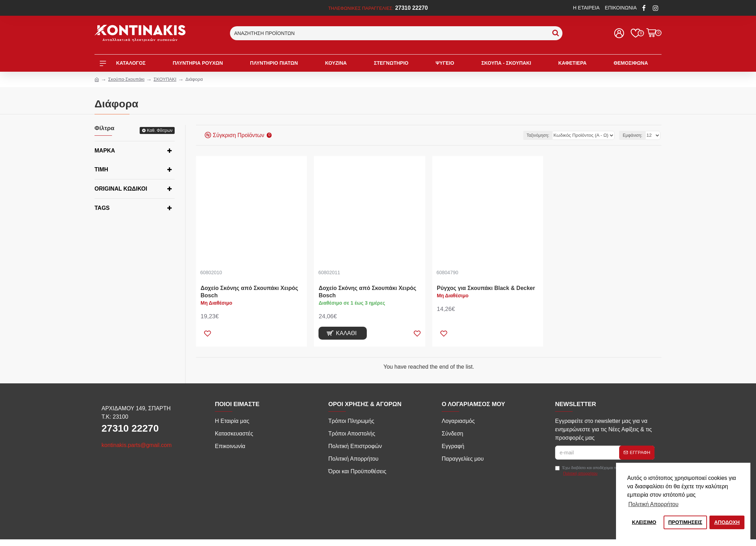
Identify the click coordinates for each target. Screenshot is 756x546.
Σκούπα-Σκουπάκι (126, 79)
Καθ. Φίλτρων (160, 130)
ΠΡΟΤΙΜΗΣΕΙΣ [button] (685, 522)
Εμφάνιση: (633, 135)
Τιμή (101, 169)
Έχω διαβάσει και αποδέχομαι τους (588, 471)
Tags (102, 208)
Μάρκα (105, 151)
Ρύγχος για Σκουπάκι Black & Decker (486, 288)
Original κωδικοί (121, 189)
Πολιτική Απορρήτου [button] (653, 504)
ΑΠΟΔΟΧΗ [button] (727, 522)
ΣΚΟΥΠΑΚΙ (165, 79)
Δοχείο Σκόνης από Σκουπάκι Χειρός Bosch (249, 292)
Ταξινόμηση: (544, 135)
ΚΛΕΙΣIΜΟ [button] (644, 522)
